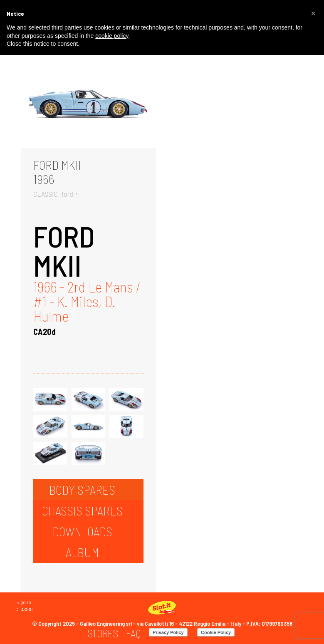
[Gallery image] (88, 103)
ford (67, 194)
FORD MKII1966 (57, 172)
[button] (313, 13)
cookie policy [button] (112, 36)
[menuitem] (103, 633)
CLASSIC (46, 194)
